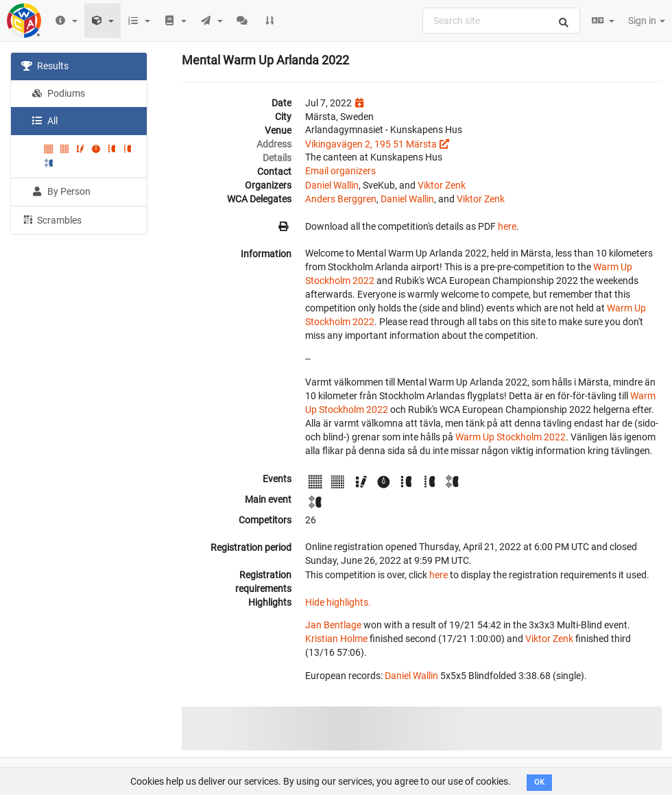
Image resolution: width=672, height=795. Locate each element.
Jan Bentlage (333, 625)
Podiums (58, 93)
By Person (61, 191)
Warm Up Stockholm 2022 (511, 437)
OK (539, 782)
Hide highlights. (338, 602)
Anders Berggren (341, 199)
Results (45, 66)
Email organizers (340, 171)
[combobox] (501, 21)
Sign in (647, 21)
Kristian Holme (336, 639)
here (507, 226)
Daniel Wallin (332, 185)
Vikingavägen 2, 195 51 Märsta (371, 144)
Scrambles (51, 219)
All (45, 121)
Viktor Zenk (442, 185)
